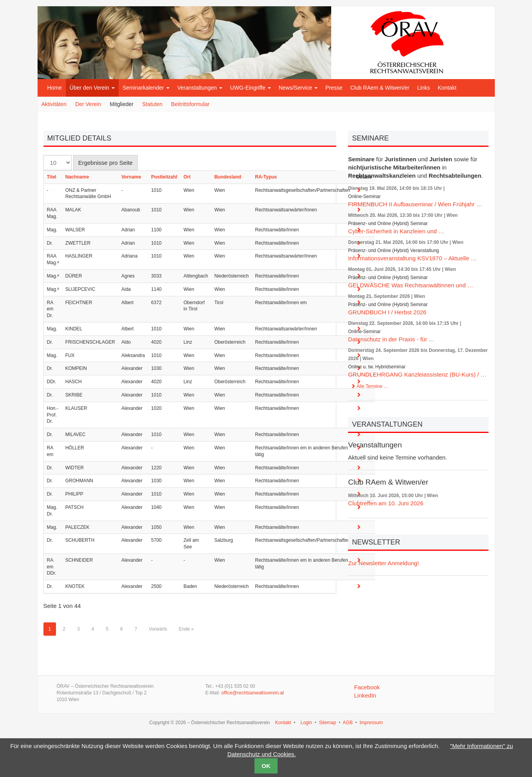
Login (306, 723)
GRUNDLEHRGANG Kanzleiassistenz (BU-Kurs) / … (417, 374)
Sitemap (328, 723)
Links (424, 88)
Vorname (131, 177)
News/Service (298, 88)
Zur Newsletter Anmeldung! (383, 563)
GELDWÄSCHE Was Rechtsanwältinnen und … (411, 285)
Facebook (367, 687)
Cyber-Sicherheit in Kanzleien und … (396, 231)
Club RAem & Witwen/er (380, 88)
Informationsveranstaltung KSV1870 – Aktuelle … (412, 258)
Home (55, 88)
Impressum (371, 723)
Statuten (152, 104)
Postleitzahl (164, 177)
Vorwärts (158, 629)
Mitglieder (122, 104)
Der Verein (88, 104)
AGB (348, 723)
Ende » (186, 629)
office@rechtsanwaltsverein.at (252, 693)
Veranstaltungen (200, 88)
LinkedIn (365, 695)
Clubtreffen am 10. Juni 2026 (386, 503)
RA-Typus (266, 177)
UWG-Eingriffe (251, 88)
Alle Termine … (370, 386)
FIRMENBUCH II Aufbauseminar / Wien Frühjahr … (415, 204)
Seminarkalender (146, 88)
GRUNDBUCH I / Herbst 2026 (387, 312)
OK (266, 766)
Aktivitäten (54, 104)
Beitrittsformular (190, 104)
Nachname (77, 177)
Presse (334, 88)
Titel (52, 177)
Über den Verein (92, 88)
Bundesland (228, 177)
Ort (187, 177)
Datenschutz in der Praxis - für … (391, 339)
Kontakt (447, 88)
